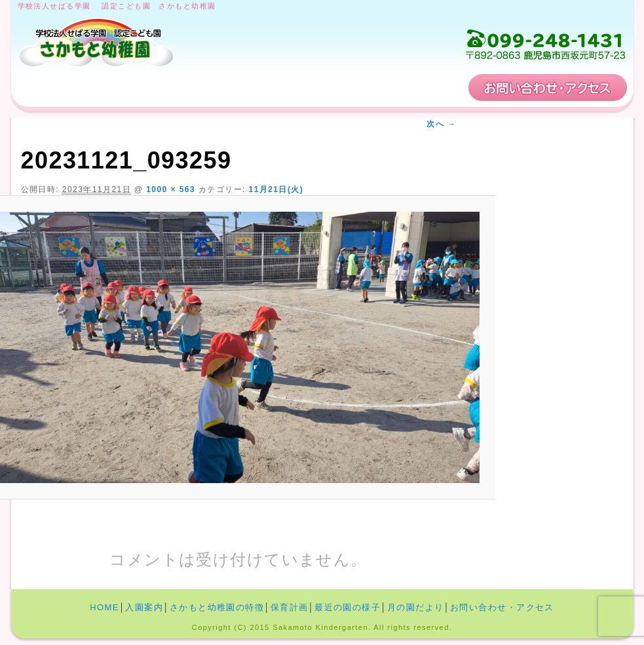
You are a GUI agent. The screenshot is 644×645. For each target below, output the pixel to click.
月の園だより (416, 607)
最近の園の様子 (348, 607)
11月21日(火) (276, 189)
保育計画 (417, 88)
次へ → (441, 124)
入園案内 (157, 88)
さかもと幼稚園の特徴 (288, 88)
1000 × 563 (171, 189)
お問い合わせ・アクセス (548, 88)
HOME (62, 88)
